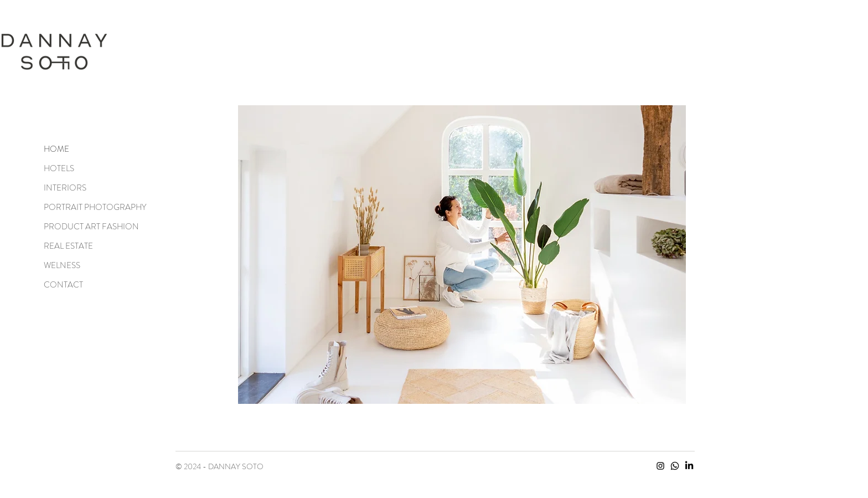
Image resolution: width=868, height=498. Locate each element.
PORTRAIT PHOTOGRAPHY (83, 207)
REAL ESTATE (68, 246)
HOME (56, 149)
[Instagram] (660, 466)
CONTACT (63, 285)
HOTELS (59, 168)
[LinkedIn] (689, 466)
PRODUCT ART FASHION (83, 227)
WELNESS (62, 265)
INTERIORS (65, 188)
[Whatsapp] (675, 466)
